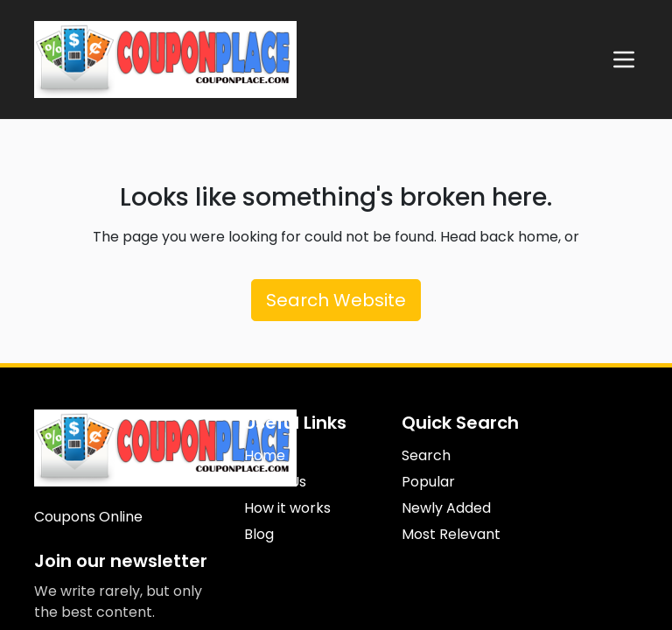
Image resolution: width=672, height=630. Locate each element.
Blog (259, 534)
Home (265, 455)
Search (426, 455)
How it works (287, 508)
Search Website (336, 300)
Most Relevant (451, 534)
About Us (275, 482)
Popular (428, 482)
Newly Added (446, 508)
